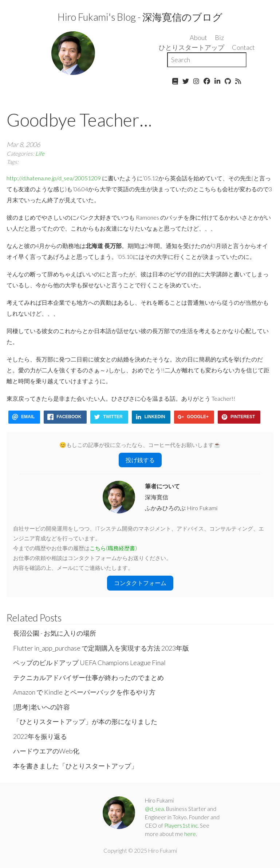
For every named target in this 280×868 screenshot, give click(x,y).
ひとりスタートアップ (192, 47)
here (190, 834)
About (198, 37)
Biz (219, 37)
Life (40, 153)
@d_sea (154, 809)
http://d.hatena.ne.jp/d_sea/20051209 (54, 178)
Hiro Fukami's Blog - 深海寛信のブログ (140, 17)
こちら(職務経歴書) (113, 548)
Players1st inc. (182, 825)
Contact (243, 47)
